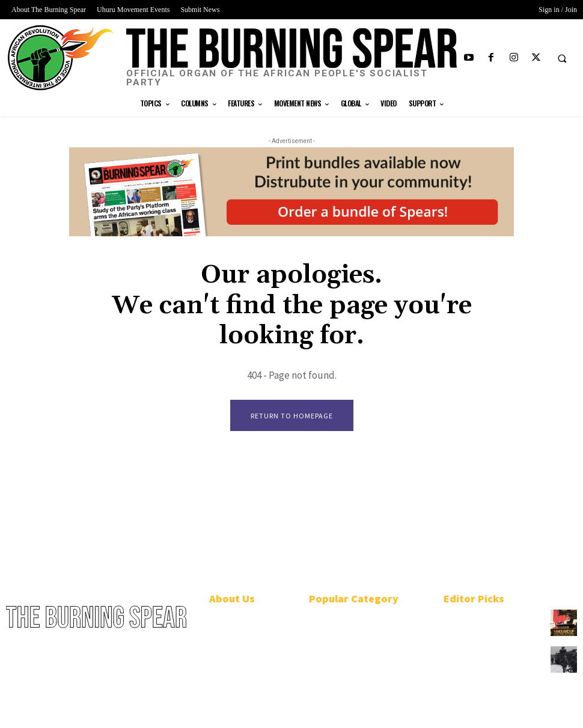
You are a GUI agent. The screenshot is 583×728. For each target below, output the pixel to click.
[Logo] (291, 58)
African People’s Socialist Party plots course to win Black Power (487, 624)
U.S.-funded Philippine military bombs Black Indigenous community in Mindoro (488, 664)
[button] (562, 58)
